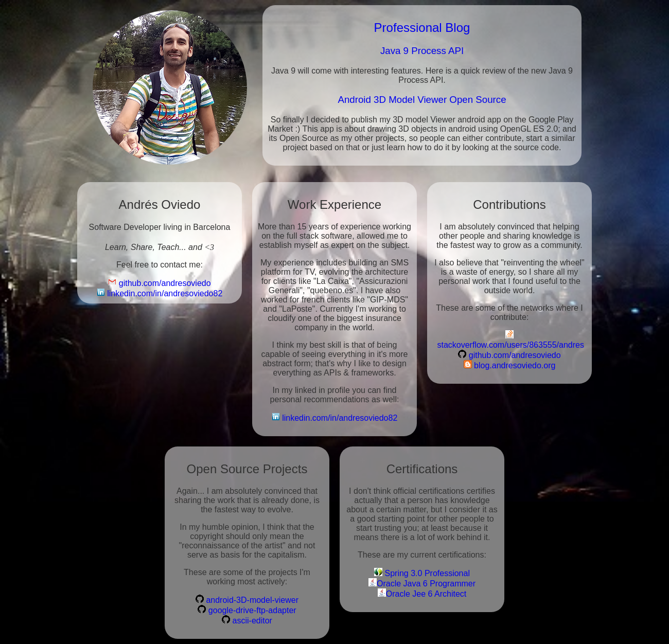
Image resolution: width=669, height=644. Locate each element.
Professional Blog (422, 28)
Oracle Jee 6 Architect (422, 593)
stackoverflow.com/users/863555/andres (509, 340)
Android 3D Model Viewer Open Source (422, 100)
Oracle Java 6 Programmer (422, 583)
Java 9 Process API (422, 51)
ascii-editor (247, 620)
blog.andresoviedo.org (510, 365)
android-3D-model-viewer (247, 600)
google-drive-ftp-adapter (247, 610)
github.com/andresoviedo (159, 283)
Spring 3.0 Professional (422, 573)
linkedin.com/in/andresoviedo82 (160, 293)
